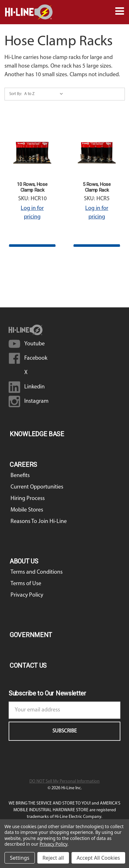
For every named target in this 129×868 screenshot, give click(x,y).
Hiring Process (28, 499)
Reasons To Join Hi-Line (39, 522)
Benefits (20, 476)
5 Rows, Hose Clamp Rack (97, 187)
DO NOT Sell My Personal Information (64, 781)
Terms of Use (26, 584)
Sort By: (16, 94)
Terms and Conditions (37, 572)
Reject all (53, 858)
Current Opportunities (37, 487)
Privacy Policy (27, 595)
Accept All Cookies (98, 858)
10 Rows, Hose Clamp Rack (32, 187)
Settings (20, 858)
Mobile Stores (27, 510)
